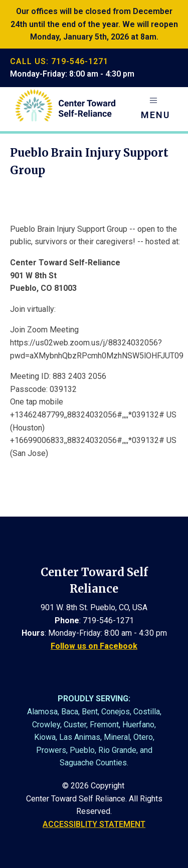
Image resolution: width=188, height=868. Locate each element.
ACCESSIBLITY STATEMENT (94, 824)
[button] (155, 109)
